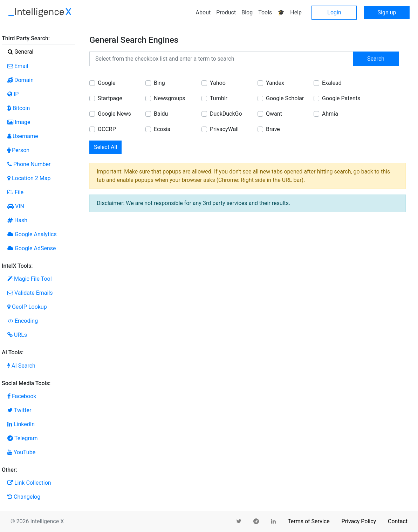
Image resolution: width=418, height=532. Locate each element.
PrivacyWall (224, 129)
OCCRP (107, 129)
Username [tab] (23, 136)
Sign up (387, 12)
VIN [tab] (16, 206)
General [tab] (20, 52)
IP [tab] (13, 94)
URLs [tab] (17, 335)
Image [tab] (19, 122)
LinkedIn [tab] (21, 424)
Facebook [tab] (22, 396)
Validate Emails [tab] (30, 293)
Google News (114, 114)
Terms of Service (309, 521)
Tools (265, 12)
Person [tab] (18, 150)
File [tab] (15, 192)
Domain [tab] (20, 80)
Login (334, 12)
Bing (159, 83)
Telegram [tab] (22, 438)
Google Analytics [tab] (32, 234)
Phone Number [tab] (29, 164)
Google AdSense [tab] (32, 248)
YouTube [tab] (21, 452)
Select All (105, 147)
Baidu (161, 114)
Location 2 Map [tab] (29, 178)
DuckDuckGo (226, 114)
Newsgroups (170, 98)
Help (296, 12)
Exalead (332, 83)
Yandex (275, 83)
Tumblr (219, 98)
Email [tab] (18, 66)
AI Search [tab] (21, 366)
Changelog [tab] (24, 497)
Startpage (110, 98)
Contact (398, 521)
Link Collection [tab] (29, 483)
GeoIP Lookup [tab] (27, 307)
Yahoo (218, 83)
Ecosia (162, 129)
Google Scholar (285, 98)
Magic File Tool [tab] (30, 279)
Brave (273, 129)
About (203, 12)
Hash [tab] (17, 220)
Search (376, 59)
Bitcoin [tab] (19, 108)
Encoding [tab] (23, 321)
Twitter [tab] (19, 410)
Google (107, 83)
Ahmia (330, 114)
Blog (247, 12)
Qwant (274, 114)
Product (226, 12)
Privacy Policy (359, 521)
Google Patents (341, 98)
